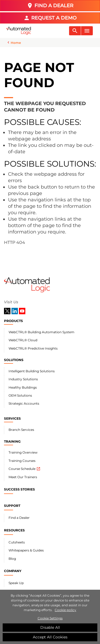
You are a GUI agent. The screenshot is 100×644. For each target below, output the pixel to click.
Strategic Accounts (24, 403)
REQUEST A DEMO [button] (50, 18)
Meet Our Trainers (23, 477)
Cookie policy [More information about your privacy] (65, 610)
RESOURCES (14, 530)
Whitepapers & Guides (26, 550)
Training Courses (22, 461)
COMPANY (13, 571)
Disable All (50, 628)
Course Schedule (25, 469)
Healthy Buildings (23, 387)
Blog (12, 559)
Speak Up (16, 583)
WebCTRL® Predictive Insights (33, 348)
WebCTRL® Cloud (23, 340)
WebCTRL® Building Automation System (41, 332)
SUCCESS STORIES (19, 489)
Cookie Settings (50, 619)
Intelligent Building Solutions (32, 371)
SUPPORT (12, 506)
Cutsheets (17, 542)
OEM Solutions (20, 395)
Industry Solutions (23, 379)
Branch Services (21, 430)
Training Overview (23, 452)
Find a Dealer (19, 518)
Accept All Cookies (50, 638)
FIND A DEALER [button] (50, 6)
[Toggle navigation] (75, 31)
